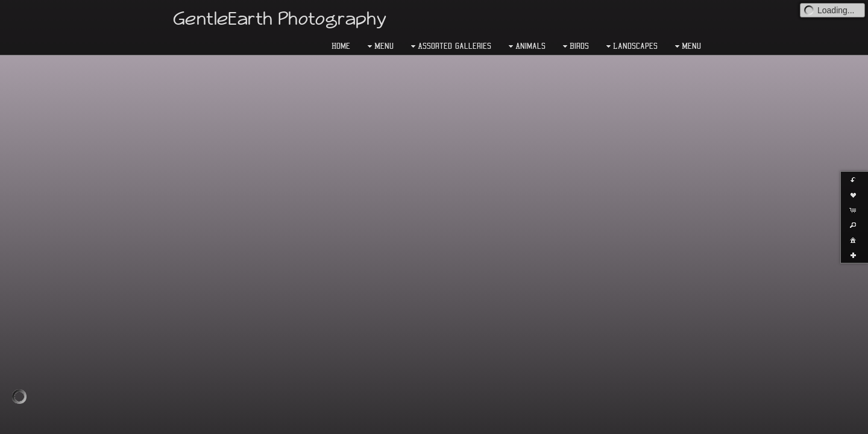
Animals (526, 46)
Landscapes (631, 46)
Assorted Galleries (450, 46)
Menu (379, 46)
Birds (574, 46)
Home (341, 46)
